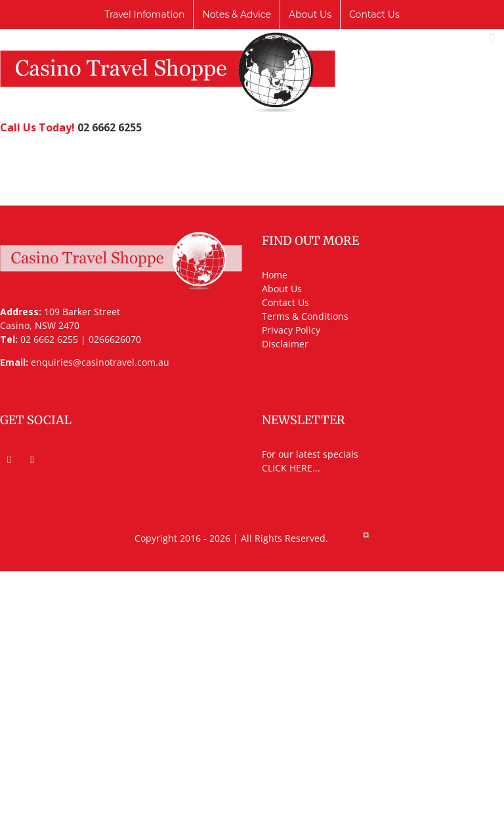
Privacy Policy (291, 330)
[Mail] (32, 460)
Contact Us (285, 302)
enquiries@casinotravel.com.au (100, 362)
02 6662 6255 (110, 127)
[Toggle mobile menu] (492, 39)
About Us (282, 289)
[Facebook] (9, 460)
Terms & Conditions (305, 316)
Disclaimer (285, 344)
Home (275, 275)
